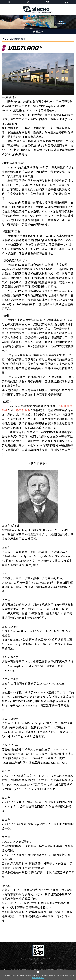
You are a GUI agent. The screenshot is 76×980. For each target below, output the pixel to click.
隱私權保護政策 (38, 978)
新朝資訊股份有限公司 (38, 9)
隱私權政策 (38, 961)
